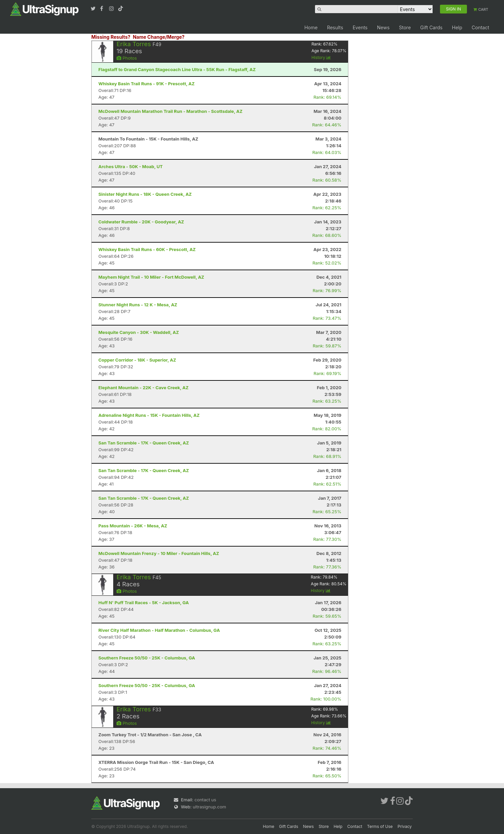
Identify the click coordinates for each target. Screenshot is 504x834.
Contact (480, 27)
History (321, 57)
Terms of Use (380, 826)
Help (457, 27)
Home (311, 27)
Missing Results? (111, 37)
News (383, 27)
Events (360, 27)
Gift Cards (431, 27)
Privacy (405, 826)
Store (405, 27)
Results (335, 27)
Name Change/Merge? (159, 37)
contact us (205, 800)
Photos (127, 58)
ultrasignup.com (209, 807)
